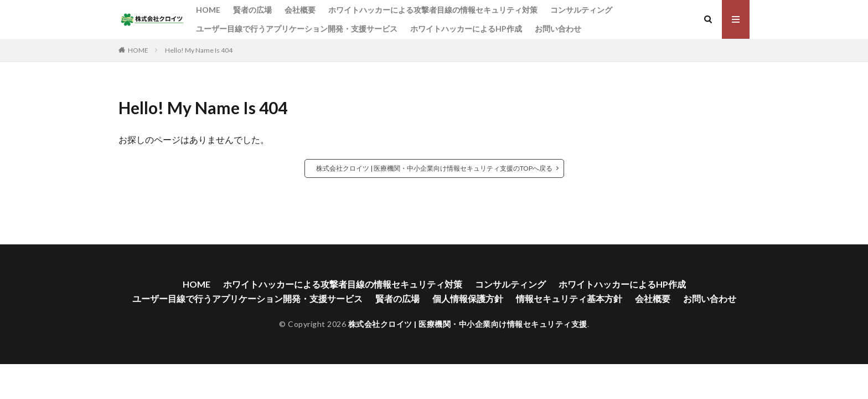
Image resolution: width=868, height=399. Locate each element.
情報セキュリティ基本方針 (569, 298)
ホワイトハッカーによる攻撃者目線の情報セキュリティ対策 (433, 10)
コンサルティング (581, 10)
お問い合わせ (558, 29)
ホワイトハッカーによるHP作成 (466, 29)
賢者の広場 (252, 10)
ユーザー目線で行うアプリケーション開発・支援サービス (297, 29)
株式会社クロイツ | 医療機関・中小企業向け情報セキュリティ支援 (468, 324)
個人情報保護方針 (468, 298)
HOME (208, 10)
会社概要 (300, 10)
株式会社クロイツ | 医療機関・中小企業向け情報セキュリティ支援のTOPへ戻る (434, 168)
